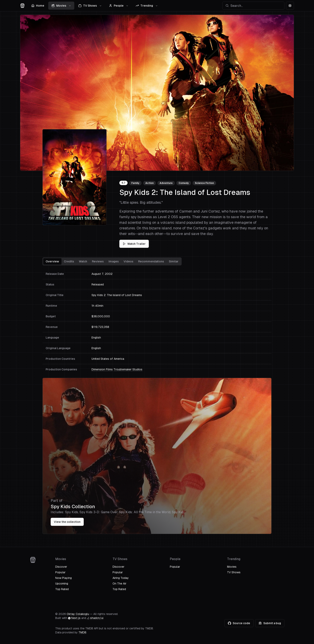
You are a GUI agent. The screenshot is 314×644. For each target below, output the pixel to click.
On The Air (119, 584)
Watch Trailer (134, 244)
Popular (60, 572)
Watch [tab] (83, 261)
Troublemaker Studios (128, 369)
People (119, 6)
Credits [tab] (69, 261)
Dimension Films (102, 369)
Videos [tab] (128, 261)
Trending (147, 6)
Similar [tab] (174, 261)
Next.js (74, 618)
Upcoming (62, 584)
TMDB (82, 632)
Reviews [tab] (98, 261)
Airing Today (121, 578)
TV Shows (90, 6)
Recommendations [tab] (151, 261)
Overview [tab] (52, 261)
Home (38, 6)
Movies (61, 6)
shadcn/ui (95, 618)
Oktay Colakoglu (78, 614)
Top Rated (62, 589)
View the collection (67, 522)
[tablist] (112, 261)
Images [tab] (114, 261)
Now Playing (63, 578)
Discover (61, 567)
